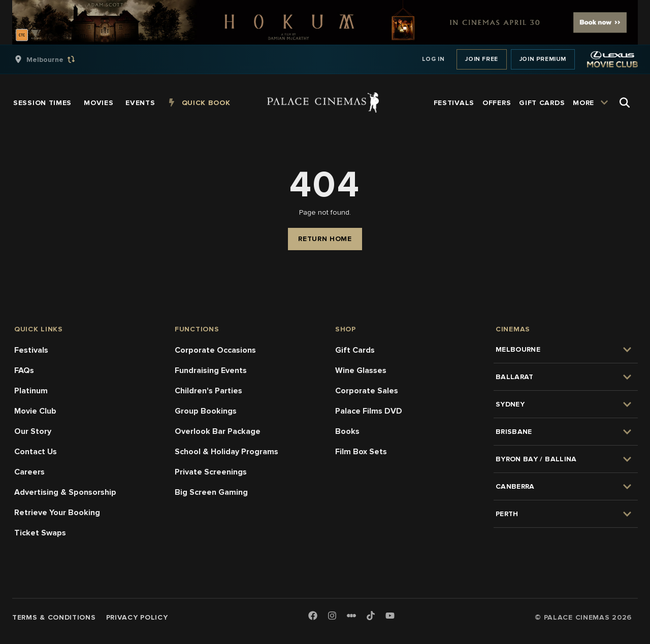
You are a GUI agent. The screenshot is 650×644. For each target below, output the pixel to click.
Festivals (31, 350)
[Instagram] (332, 616)
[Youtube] (390, 616)
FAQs (24, 370)
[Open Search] (625, 103)
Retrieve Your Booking (57, 513)
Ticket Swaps (40, 533)
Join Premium (543, 59)
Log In (433, 59)
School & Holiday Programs (226, 452)
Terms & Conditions (54, 617)
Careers (29, 472)
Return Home (325, 239)
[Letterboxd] (351, 616)
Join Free (481, 59)
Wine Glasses (361, 370)
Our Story (33, 431)
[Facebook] (313, 616)
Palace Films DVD (369, 411)
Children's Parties (208, 391)
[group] (55, 59)
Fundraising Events (211, 370)
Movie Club (35, 411)
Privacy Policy (137, 617)
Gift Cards (355, 350)
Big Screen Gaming (211, 492)
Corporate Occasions (215, 350)
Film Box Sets (361, 452)
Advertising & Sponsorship (65, 492)
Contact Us (36, 452)
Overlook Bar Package (218, 431)
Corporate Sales (367, 391)
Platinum (31, 391)
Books (347, 431)
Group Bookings (206, 411)
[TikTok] (371, 616)
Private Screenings (211, 472)
